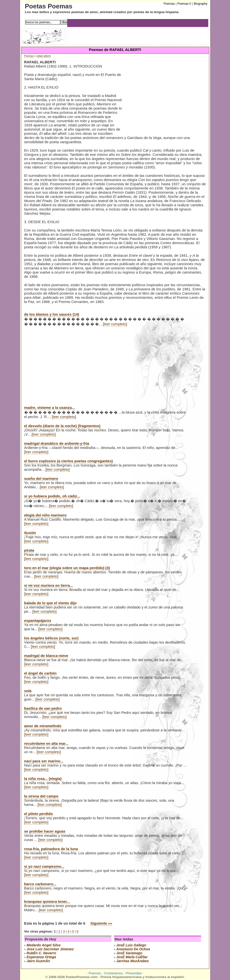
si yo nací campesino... (44, 866)
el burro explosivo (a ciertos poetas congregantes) (69, 461)
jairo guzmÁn (38, 961)
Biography (200, 4)
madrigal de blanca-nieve (46, 656)
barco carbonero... (40, 884)
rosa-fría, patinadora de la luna (51, 849)
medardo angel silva (44, 945)
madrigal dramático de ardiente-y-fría (57, 443)
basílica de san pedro (43, 708)
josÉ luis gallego (131, 945)
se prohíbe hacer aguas (45, 831)
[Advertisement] (164, 99)
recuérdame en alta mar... (46, 743)
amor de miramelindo (43, 726)
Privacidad (134, 973)
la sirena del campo (41, 796)
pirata (29, 550)
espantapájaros (38, 620)
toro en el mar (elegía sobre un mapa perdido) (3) (67, 568)
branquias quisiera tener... (47, 901)
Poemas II (184, 4)
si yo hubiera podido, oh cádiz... (52, 496)
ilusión (30, 533)
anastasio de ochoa (133, 949)
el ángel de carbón (40, 673)
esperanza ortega (41, 957)
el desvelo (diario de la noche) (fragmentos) (62, 426)
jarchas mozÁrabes (133, 961)
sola (28, 691)
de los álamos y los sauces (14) (52, 314)
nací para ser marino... (44, 761)
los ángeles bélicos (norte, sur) (51, 638)
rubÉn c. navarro (42, 953)
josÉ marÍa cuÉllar (132, 957)
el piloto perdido (39, 814)
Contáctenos (113, 973)
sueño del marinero (41, 478)
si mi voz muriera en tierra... (49, 585)
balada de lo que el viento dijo (51, 603)
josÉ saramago (129, 953)
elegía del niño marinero (45, 515)
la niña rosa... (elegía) (43, 779)
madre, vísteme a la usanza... (50, 408)
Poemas (29, 56)
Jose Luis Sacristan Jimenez (50, 949)
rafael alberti (44, 56)
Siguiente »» (101, 923)
